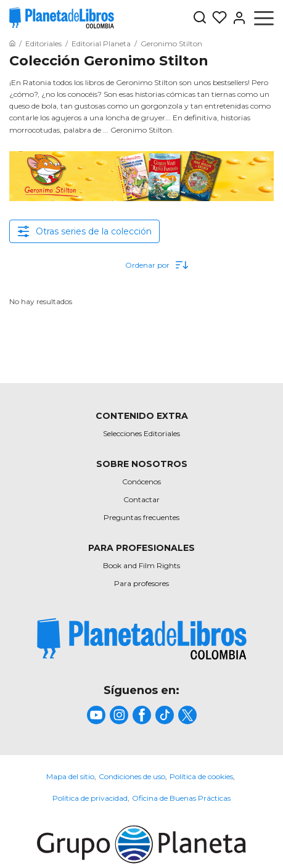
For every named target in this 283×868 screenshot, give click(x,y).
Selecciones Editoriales (141, 433)
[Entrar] (237, 18)
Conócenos (141, 482)
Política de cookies (201, 776)
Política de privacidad (90, 798)
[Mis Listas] (217, 18)
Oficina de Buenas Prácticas (181, 798)
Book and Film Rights (141, 565)
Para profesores (141, 583)
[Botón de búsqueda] (200, 18)
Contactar (141, 499)
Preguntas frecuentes (141, 517)
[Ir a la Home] (12, 43)
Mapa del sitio (70, 776)
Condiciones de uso (132, 776)
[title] (142, 639)
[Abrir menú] (264, 18)
